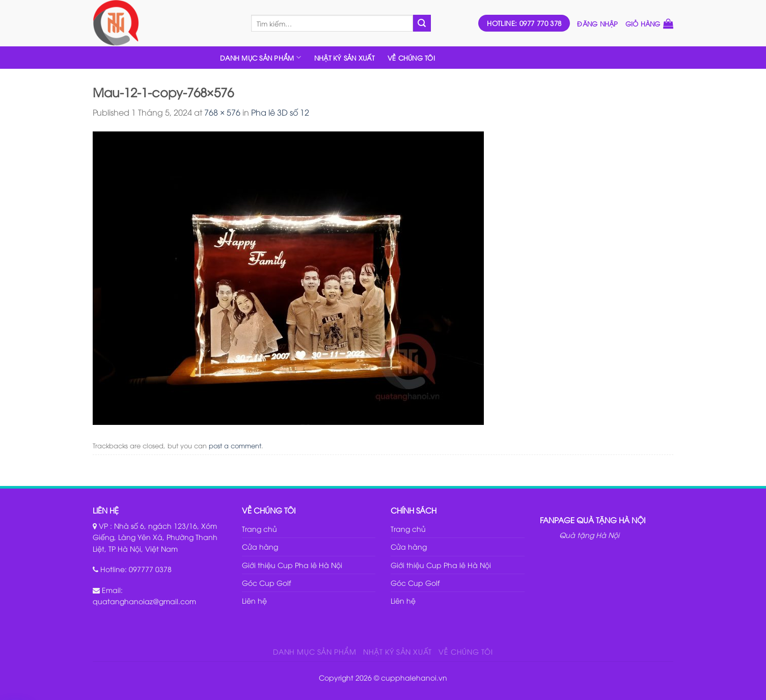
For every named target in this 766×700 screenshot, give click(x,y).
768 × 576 (222, 112)
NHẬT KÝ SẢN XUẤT (344, 58)
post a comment (235, 445)
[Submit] (422, 23)
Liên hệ (254, 600)
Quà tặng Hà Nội (589, 535)
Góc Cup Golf (266, 583)
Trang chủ (259, 529)
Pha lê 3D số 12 (280, 112)
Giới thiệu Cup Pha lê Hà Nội (292, 565)
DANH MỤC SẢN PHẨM (261, 57)
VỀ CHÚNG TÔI (411, 58)
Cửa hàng (260, 546)
